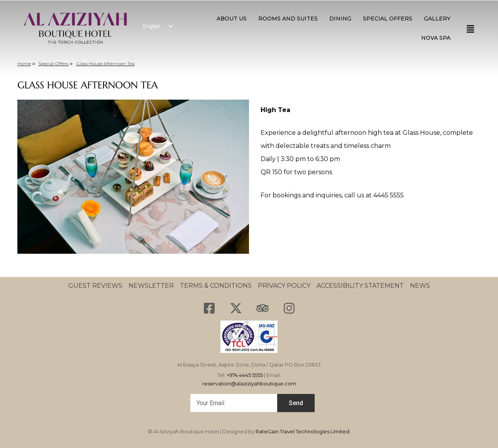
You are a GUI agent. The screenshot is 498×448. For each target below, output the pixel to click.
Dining (340, 19)
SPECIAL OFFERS (388, 19)
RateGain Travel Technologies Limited (302, 431)
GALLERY (437, 19)
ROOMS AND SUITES (288, 19)
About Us (232, 19)
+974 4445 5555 (245, 375)
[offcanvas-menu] (470, 29)
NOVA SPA (436, 38)
